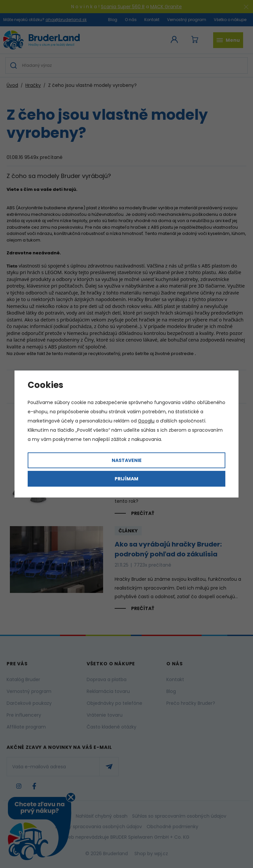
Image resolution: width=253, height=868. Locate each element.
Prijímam (126, 479)
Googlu (146, 421)
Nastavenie (127, 460)
